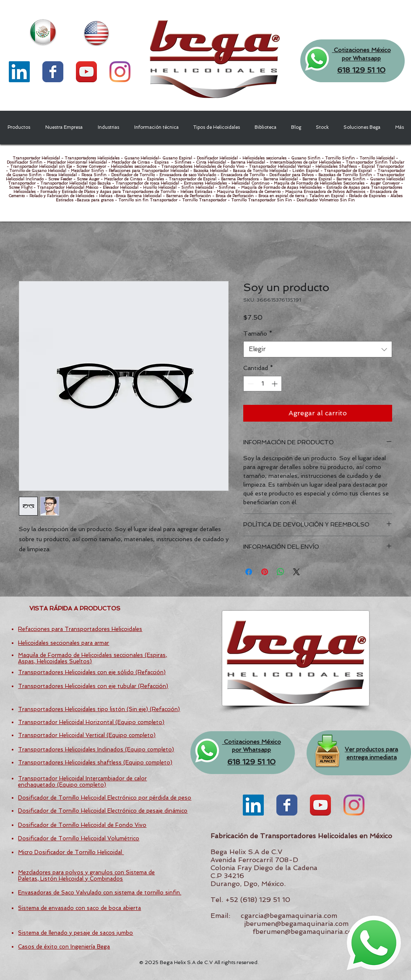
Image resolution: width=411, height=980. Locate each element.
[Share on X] (297, 572)
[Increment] (275, 384)
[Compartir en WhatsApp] (281, 572)
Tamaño (258, 334)
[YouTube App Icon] (86, 72)
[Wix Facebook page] (53, 72)
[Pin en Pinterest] (265, 572)
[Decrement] (250, 384)
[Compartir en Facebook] (249, 572)
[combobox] (318, 349)
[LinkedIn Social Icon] (19, 72)
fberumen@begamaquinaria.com (305, 932)
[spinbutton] (263, 384)
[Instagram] (120, 72)
